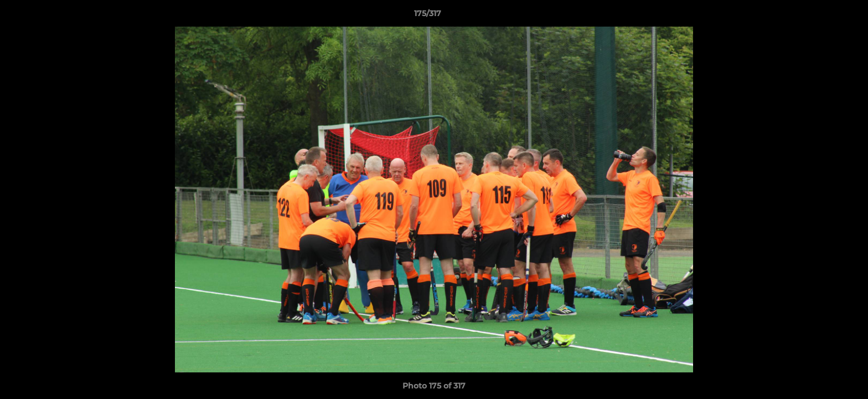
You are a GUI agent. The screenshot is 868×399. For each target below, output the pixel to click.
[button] (821, 16)
